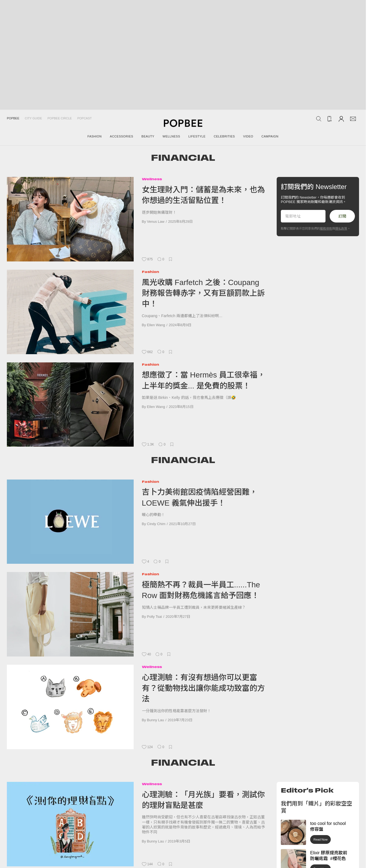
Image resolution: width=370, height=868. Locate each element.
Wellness (152, 179)
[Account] (341, 119)
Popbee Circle (60, 118)
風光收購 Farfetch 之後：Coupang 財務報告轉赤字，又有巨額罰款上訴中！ (203, 293)
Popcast (85, 118)
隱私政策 (341, 229)
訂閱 (342, 216)
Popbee (13, 118)
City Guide (33, 118)
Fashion (151, 272)
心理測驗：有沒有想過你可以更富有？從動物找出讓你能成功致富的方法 (203, 688)
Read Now (320, 839)
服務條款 (326, 229)
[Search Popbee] (319, 119)
